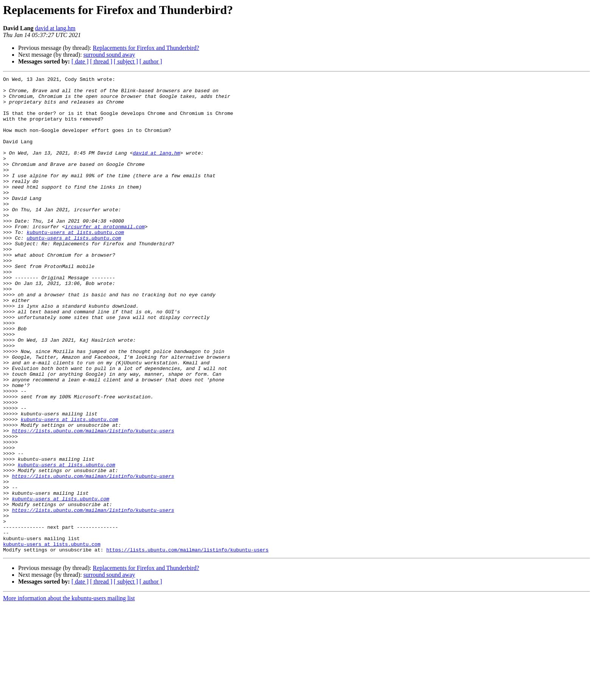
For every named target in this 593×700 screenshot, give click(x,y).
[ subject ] (126, 61)
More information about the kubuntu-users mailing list (69, 693)
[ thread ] (101, 61)
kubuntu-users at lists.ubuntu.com (75, 264)
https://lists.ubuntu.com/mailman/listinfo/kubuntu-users (93, 502)
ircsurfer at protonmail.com (105, 257)
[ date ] (80, 61)
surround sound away (109, 55)
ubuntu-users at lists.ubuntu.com (74, 271)
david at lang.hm (55, 28)
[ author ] (151, 61)
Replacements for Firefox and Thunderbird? (146, 48)
